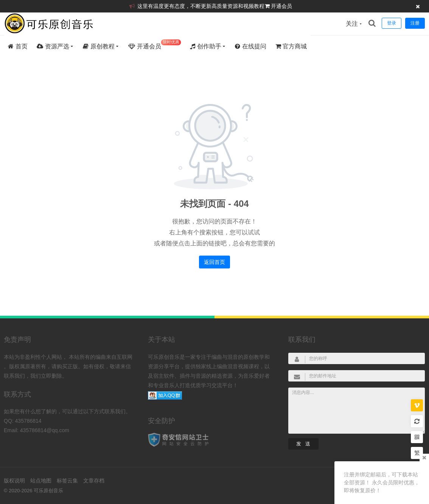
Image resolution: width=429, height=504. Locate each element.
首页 (18, 46)
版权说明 (14, 481)
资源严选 (53, 46)
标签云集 (67, 481)
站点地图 (41, 481)
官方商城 (291, 46)
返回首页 (214, 262)
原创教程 (99, 46)
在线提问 (250, 46)
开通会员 (281, 6)
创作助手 (205, 46)
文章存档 (94, 481)
